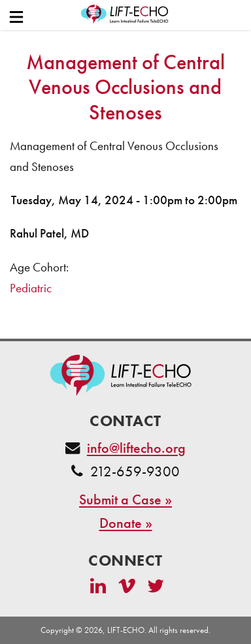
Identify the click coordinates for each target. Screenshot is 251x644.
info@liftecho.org (136, 448)
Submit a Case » (125, 499)
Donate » (126, 523)
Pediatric (31, 288)
